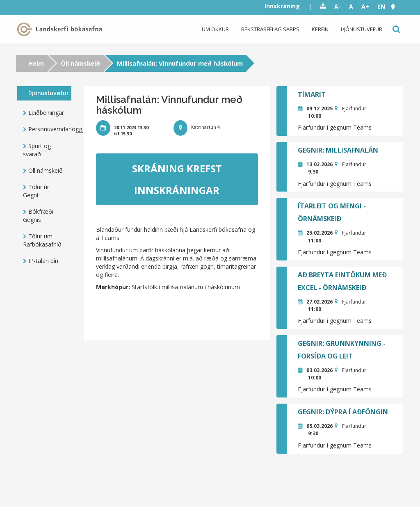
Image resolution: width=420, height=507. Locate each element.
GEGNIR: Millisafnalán (338, 150)
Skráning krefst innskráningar (177, 179)
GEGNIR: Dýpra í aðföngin (343, 412)
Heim (36, 63)
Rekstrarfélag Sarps (270, 29)
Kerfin (320, 29)
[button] (397, 6)
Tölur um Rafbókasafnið (42, 240)
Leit (396, 29)
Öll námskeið (80, 63)
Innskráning (282, 6)
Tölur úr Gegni (36, 191)
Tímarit (312, 94)
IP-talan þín (43, 261)
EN (381, 6)
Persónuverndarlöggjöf (50, 129)
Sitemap (323, 7)
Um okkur (215, 29)
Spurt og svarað (37, 150)
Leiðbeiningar (46, 113)
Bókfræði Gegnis (38, 216)
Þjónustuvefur (362, 29)
